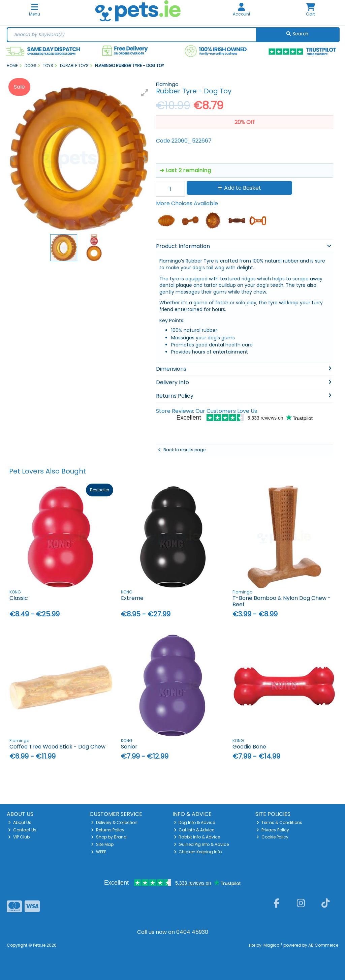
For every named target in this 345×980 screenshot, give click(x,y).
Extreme (132, 598)
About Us (20, 822)
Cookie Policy (272, 837)
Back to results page (184, 450)
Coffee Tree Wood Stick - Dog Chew (57, 747)
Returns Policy (108, 830)
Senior (129, 747)
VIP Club (19, 837)
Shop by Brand (109, 837)
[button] (145, 93)
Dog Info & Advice (195, 822)
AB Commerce (323, 945)
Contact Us (22, 830)
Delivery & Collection (114, 822)
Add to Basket (239, 188)
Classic (19, 598)
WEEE (99, 852)
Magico (271, 945)
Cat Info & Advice (194, 830)
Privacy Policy (273, 830)
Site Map (102, 844)
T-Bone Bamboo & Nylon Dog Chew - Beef (282, 601)
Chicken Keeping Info (198, 852)
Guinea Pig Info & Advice (201, 844)
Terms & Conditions (279, 822)
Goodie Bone (249, 747)
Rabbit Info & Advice (197, 837)
